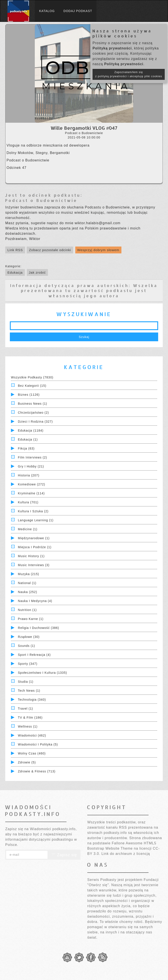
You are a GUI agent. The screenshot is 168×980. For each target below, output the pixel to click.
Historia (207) (29, 475)
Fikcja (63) (26, 448)
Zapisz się (64, 855)
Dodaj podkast (78, 11)
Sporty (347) (28, 664)
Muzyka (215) (29, 574)
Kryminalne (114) (31, 493)
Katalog (47, 11)
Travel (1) (25, 709)
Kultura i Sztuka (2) (33, 511)
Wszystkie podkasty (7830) (32, 377)
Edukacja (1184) (31, 430)
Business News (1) (33, 404)
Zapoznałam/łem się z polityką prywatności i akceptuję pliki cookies (129, 74)
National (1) (27, 583)
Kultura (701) (28, 502)
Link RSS (15, 250)
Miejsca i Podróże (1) (35, 547)
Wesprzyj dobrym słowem (98, 250)
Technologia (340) (32, 700)
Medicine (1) (28, 529)
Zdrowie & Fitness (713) (37, 771)
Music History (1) (31, 556)
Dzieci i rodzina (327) (35, 422)
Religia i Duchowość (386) (38, 628)
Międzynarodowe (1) (34, 538)
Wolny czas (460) (32, 753)
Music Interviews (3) (34, 565)
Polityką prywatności (112, 48)
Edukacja (15, 272)
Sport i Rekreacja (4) (34, 655)
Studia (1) (26, 682)
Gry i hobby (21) (31, 466)
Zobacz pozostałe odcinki (50, 250)
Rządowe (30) (29, 637)
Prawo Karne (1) (31, 619)
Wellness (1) (28, 726)
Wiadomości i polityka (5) (38, 744)
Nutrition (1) (27, 610)
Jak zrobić (37, 272)
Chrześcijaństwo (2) (33, 413)
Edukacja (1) (28, 439)
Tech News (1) (29, 691)
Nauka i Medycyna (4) (35, 601)
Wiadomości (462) (32, 735)
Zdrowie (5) (27, 762)
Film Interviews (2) (32, 457)
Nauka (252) (28, 592)
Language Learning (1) (36, 520)
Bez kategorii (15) (32, 386)
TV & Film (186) (30, 717)
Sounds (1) (26, 646)
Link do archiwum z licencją (126, 854)
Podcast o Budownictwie (41, 200)
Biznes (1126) (29, 395)
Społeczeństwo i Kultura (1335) (43, 673)
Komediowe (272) (32, 484)
